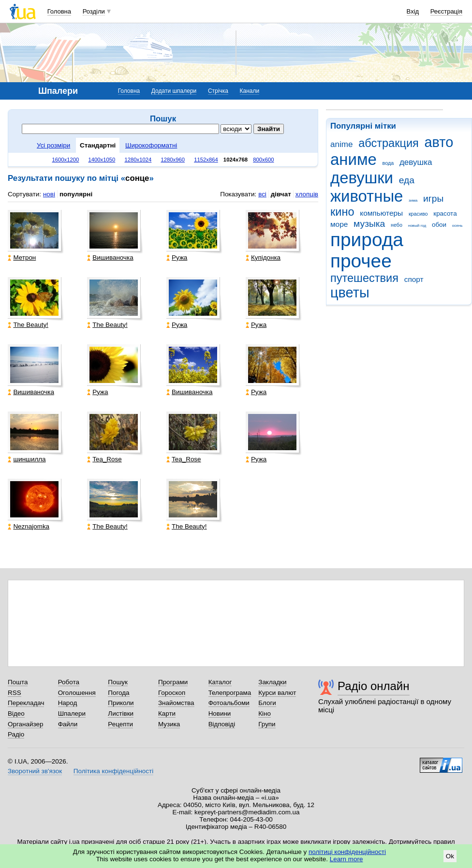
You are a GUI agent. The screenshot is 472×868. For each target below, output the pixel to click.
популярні (76, 194)
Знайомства (176, 703)
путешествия (364, 278)
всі (262, 194)
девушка (416, 162)
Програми (173, 682)
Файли (68, 724)
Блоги (267, 703)
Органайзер (25, 724)
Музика (169, 724)
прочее (361, 261)
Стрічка (218, 91)
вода (388, 163)
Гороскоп (172, 693)
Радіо (16, 734)
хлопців (307, 194)
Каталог (220, 682)
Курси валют (277, 693)
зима (413, 200)
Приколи (121, 703)
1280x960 (173, 160)
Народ (68, 703)
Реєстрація (446, 11)
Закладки (272, 682)
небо (397, 225)
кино (342, 212)
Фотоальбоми (229, 703)
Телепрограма (230, 693)
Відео (16, 714)
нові (49, 194)
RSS (15, 693)
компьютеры (381, 213)
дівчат (281, 194)
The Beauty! (28, 325)
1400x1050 (102, 160)
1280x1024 (138, 160)
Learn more (347, 859)
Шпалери (72, 714)
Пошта (18, 682)
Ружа (177, 257)
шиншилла (27, 459)
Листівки (121, 714)
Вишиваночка (110, 257)
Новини (220, 714)
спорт (414, 279)
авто (439, 142)
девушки (362, 178)
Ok (450, 856)
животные (367, 196)
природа (367, 240)
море (339, 224)
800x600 (263, 160)
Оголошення (77, 693)
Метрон (22, 257)
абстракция (389, 143)
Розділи (94, 11)
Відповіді (222, 724)
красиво (418, 214)
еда (407, 180)
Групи (267, 724)
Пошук (118, 682)
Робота (69, 682)
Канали (250, 91)
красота (445, 213)
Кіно (265, 714)
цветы (350, 293)
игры (433, 199)
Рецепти (120, 724)
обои (439, 225)
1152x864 (206, 160)
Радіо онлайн (374, 686)
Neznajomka (29, 526)
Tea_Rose (104, 459)
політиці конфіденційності (347, 852)
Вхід (413, 11)
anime (341, 144)
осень (457, 226)
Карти (167, 714)
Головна (59, 11)
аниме (354, 159)
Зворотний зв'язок (35, 771)
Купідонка (263, 257)
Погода (118, 693)
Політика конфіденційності (113, 771)
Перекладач (26, 703)
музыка (369, 224)
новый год (417, 226)
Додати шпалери (174, 91)
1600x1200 (66, 160)
